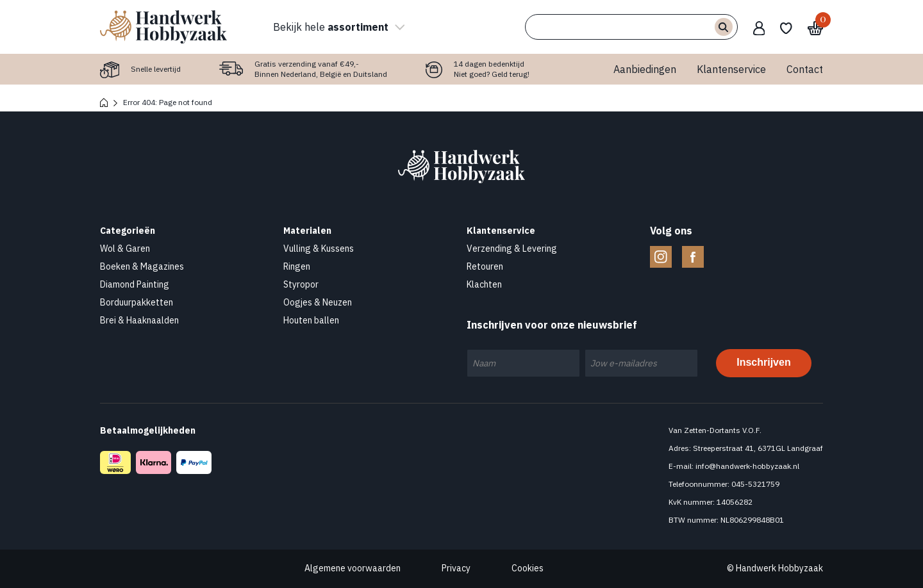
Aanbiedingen (645, 69)
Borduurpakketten (137, 302)
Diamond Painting (135, 284)
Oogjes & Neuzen (318, 302)
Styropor (301, 284)
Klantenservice (731, 69)
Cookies (528, 568)
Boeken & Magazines (142, 266)
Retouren (485, 266)
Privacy (456, 568)
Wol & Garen (125, 249)
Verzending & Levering (512, 249)
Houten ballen (311, 320)
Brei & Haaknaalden (139, 320)
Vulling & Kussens (319, 249)
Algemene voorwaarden (353, 568)
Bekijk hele (337, 27)
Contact (805, 69)
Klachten (484, 284)
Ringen (297, 266)
